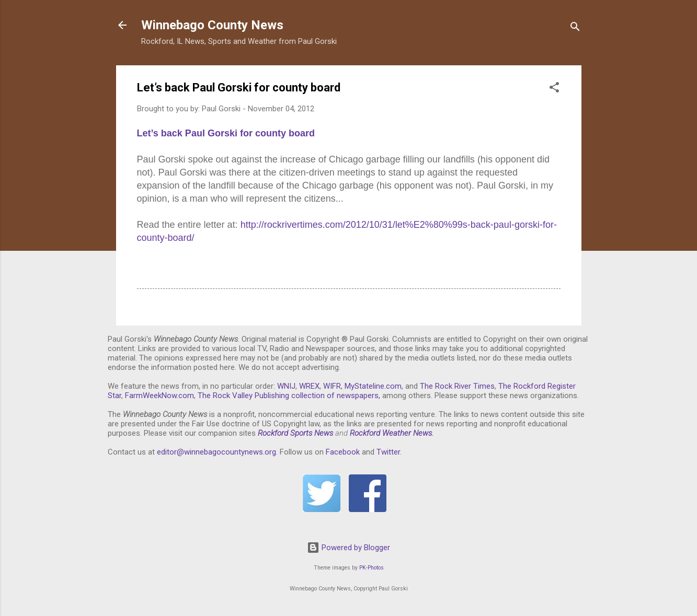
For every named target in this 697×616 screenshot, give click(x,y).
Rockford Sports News (295, 433)
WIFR (332, 386)
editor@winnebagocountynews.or (214, 452)
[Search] (575, 28)
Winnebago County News (212, 25)
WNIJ (286, 386)
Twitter (388, 452)
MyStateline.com (373, 386)
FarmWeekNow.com (159, 396)
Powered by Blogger (349, 548)
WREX (309, 386)
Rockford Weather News (391, 433)
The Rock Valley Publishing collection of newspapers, (289, 396)
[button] (554, 89)
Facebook (343, 452)
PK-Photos (372, 568)
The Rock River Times (457, 386)
